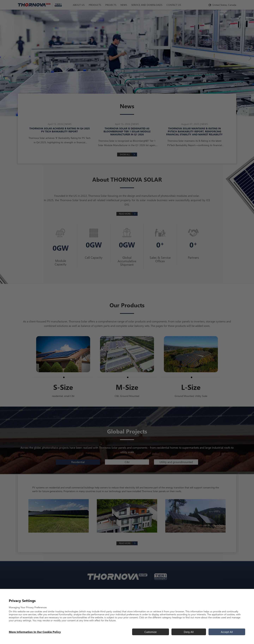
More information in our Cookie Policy (35, 632)
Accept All (227, 632)
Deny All (189, 632)
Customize (151, 632)
